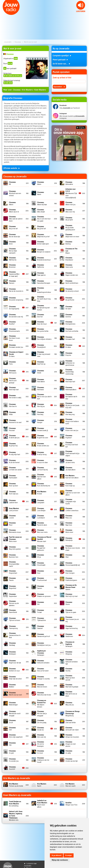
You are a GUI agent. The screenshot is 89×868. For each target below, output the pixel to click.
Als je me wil (13, 227)
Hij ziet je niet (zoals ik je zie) (72, 405)
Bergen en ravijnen (44, 251)
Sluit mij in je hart (72, 595)
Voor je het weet (43, 670)
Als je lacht (69, 219)
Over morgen (70, 572)
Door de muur (42, 323)
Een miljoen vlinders (44, 338)
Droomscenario (14, 330)
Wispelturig (72, 713)
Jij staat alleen (70, 468)
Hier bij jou (41, 405)
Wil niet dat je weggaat (42, 713)
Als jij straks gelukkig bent (70, 227)
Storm (69, 603)
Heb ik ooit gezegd (13, 380)
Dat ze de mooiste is (16, 290)
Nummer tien (14, 556)
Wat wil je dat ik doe (44, 694)
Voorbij (69, 670)
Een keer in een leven (14, 338)
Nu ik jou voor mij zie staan (73, 548)
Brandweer (69, 259)
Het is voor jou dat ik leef (44, 396)
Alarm (41, 193)
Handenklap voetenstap (70, 372)
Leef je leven (14, 509)
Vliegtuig (69, 653)
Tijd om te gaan (71, 611)
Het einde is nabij (15, 396)
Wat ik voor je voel (15, 694)
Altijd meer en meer (72, 235)
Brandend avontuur (44, 259)
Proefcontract (42, 579)
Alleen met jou (70, 203)
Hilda (12, 413)
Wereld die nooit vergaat (15, 713)
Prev (3, 14)
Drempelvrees (70, 323)
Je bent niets (70, 461)
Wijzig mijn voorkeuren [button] (60, 860)
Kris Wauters (27, 90)
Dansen (12, 282)
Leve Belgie (41, 509)
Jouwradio (8, 42)
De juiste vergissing (16, 299)
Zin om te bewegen (41, 744)
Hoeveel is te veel (15, 421)
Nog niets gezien (15, 548)
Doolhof (12, 323)
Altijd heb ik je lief (43, 235)
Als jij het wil (41, 227)
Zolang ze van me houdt (43, 760)
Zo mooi (41, 752)
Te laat (41, 611)
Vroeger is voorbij (43, 678)
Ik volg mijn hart (15, 453)
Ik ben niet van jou (72, 429)
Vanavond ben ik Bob (15, 635)
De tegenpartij (14, 307)
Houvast (12, 429)
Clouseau (18, 42)
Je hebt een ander (15, 468)
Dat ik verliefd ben (72, 282)
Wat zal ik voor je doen (71, 694)
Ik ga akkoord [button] (56, 855)
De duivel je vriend (72, 290)
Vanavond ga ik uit (44, 635)
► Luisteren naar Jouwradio (30, 864)
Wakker (12, 686)
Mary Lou (69, 517)
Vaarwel (41, 627)
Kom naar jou (14, 493)
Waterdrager (13, 703)
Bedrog (69, 243)
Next (86, 14)
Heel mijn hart (70, 380)
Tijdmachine (42, 619)
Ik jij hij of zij (13, 444)
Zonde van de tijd (71, 760)
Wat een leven (42, 686)
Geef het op (41, 363)
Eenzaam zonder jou (16, 346)
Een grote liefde (43, 330)
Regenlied (13, 587)
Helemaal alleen (71, 388)
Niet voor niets (42, 531)
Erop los (69, 354)
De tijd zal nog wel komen (43, 308)
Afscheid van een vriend (15, 193)
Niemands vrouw (15, 531)
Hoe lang (41, 413)
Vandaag (12, 644)
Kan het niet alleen (41, 477)
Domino (69, 315)
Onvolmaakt (41, 564)
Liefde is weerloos (72, 509)
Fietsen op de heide (16, 785)
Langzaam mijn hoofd (71, 501)
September (13, 595)
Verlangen (70, 644)
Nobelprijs (69, 539)
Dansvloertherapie (44, 282)
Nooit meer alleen (42, 804)
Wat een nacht (70, 785)
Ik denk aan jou (14, 436)
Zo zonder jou (14, 760)
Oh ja (41, 556)
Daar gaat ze (41, 274)
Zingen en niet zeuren (71, 744)
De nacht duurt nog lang (44, 299)
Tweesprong (13, 627)
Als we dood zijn (15, 235)
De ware (69, 307)
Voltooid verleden (43, 662)
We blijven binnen (42, 703)
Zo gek (12, 752)
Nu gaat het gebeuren (41, 548)
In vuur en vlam (42, 461)
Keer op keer (14, 484)
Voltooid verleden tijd (72, 662)
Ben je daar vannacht (13, 251)
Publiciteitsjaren (71, 579)
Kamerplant (13, 476)
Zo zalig (69, 752)
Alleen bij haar (42, 203)
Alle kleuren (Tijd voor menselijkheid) (71, 193)
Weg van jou (70, 703)
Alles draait (41, 211)
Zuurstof (12, 768)
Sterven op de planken (14, 603)
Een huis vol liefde (72, 330)
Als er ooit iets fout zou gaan (44, 219)
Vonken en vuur (14, 670)
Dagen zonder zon (72, 274)
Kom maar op (70, 484)
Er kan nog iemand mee (44, 354)
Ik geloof (69, 436)
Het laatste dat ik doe (71, 396)
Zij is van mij (41, 736)
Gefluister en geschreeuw (70, 363)
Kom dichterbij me (44, 484)
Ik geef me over (43, 436)
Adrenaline (69, 183)
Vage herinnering (72, 627)
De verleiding (15, 804)
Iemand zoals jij (43, 429)
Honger (41, 421)
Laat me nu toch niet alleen (73, 493)
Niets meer (69, 531)
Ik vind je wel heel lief (72, 444)
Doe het (41, 315)
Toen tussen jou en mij (72, 619)
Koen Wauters (40, 90)
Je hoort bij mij (42, 468)
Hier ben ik (13, 405)
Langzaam (41, 501)
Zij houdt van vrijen (72, 729)
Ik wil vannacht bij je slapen (72, 453)
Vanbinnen (69, 635)
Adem (41, 183)
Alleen (12, 203)
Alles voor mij (70, 211)
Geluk (41, 372)
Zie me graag (42, 721)
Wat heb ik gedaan (72, 686)
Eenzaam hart (70, 338)
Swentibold (13, 611)
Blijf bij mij (13, 259)
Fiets (12, 363)
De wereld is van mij (16, 315)
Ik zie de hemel (14, 461)
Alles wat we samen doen (16, 219)
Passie (12, 579)
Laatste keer (13, 501)
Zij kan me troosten (72, 736)
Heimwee (41, 388)
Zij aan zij (41, 729)
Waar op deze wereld (70, 678)
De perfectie (70, 299)
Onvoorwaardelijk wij (73, 564)
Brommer (12, 266)
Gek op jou (13, 372)
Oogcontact (13, 572)
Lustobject (41, 517)
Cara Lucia (69, 266)
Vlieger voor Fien (71, 804)
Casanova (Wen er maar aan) (14, 274)
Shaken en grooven (44, 595)
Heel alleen (41, 380)
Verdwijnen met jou (44, 644)
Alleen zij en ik (14, 211)
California (41, 266)
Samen (41, 587)
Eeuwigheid (41, 346)
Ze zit (12, 721)
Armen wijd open (43, 243)
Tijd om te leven (15, 619)
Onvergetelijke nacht (14, 564)
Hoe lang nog (70, 413)
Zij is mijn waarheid (16, 736)
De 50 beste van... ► (62, 64)
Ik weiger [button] (69, 855)
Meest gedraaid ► (61, 60)
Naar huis (69, 524)
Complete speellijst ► (62, 55)
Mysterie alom (42, 524)
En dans (69, 346)
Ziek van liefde (71, 721)
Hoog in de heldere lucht (72, 421)
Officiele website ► (12, 168)
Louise (12, 517)
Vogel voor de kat (15, 662)
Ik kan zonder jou (43, 444)
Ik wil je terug (42, 453)
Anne (12, 243)
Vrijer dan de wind (15, 678)
